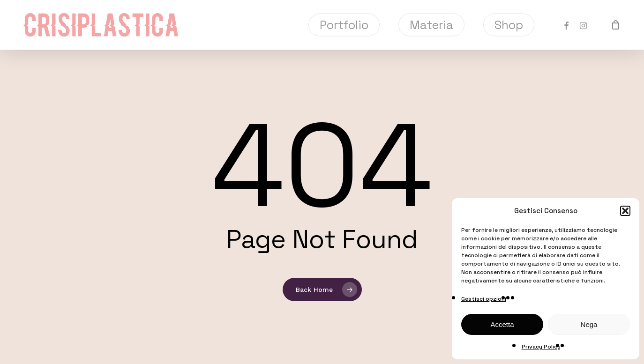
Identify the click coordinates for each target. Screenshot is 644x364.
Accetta (502, 324)
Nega (589, 324)
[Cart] (615, 25)
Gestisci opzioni (484, 299)
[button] (625, 211)
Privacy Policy (541, 347)
